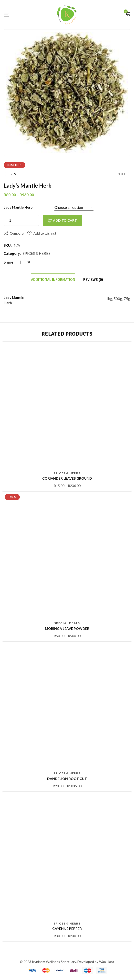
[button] (128, 14)
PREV (10, 174)
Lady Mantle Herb (18, 207)
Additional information (53, 280)
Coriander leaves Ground (67, 478)
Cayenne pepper (67, 929)
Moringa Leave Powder (67, 628)
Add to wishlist (45, 233)
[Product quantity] (10, 220)
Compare (17, 233)
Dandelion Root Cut (67, 779)
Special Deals (67, 623)
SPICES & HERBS (37, 253)
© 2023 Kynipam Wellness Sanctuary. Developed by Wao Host (67, 962)
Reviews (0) (93, 280)
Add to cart (65, 220)
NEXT (124, 174)
